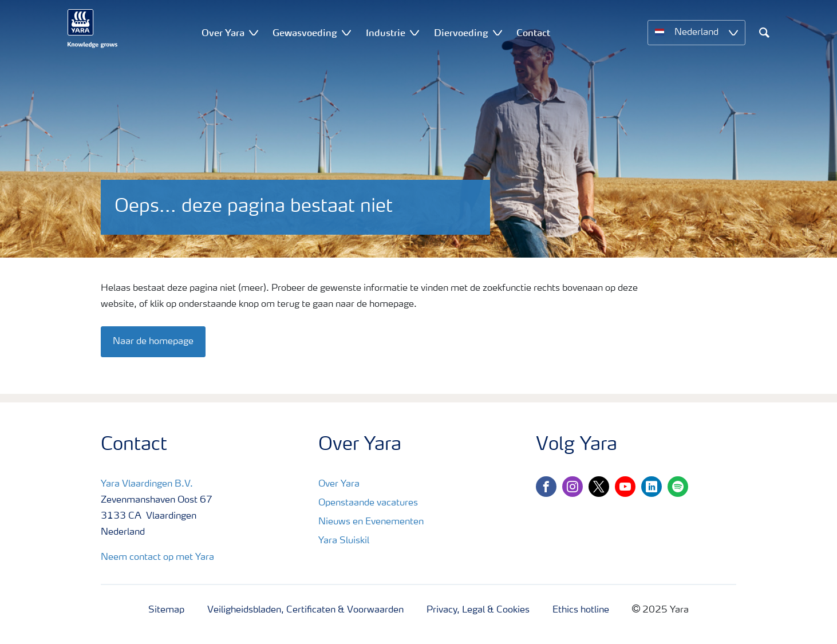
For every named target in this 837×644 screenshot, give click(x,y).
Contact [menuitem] (533, 33)
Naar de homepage (153, 342)
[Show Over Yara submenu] (254, 32)
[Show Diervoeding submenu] (498, 32)
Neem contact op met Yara (157, 558)
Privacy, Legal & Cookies (478, 610)
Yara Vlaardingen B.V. (147, 484)
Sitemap (166, 610)
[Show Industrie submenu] (414, 32)
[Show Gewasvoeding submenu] (346, 32)
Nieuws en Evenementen (371, 522)
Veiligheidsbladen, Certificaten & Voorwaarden (305, 610)
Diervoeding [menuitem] (461, 33)
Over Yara (339, 484)
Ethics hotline (581, 610)
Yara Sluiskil (344, 541)
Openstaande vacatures (368, 503)
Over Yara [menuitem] (223, 33)
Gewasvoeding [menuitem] (305, 33)
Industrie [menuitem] (386, 33)
